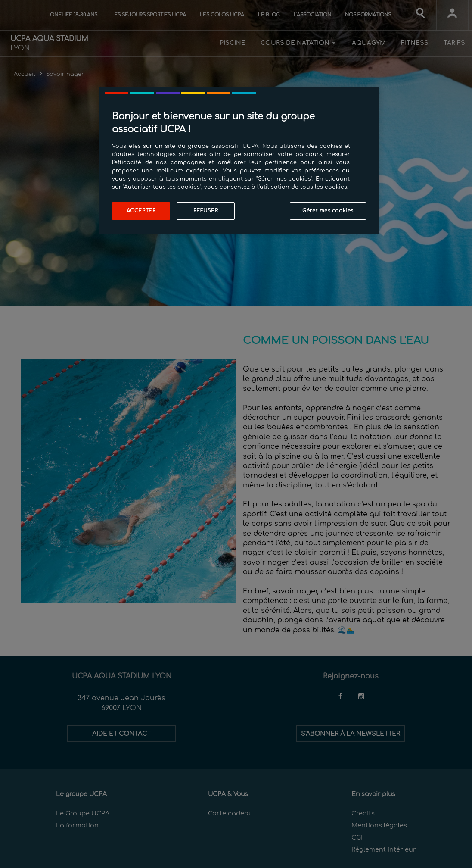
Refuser (206, 211)
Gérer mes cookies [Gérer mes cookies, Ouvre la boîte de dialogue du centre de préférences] (328, 211)
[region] (239, 161)
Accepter (141, 211)
